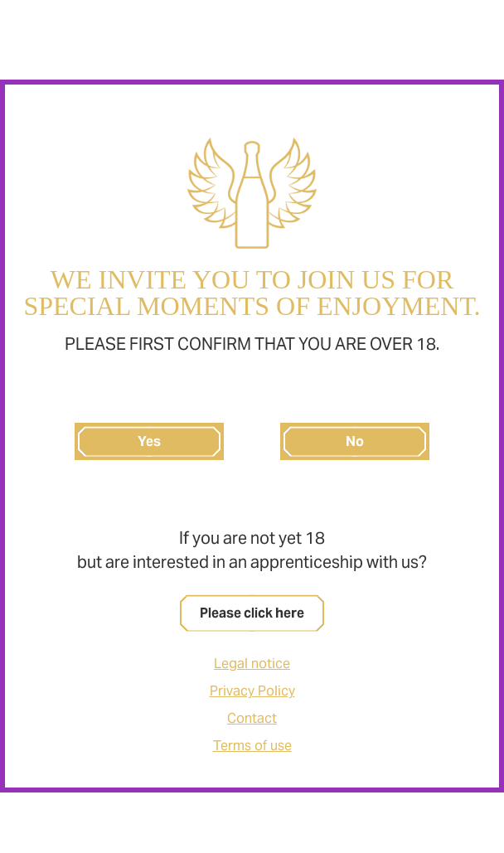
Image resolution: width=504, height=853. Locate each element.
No (355, 441)
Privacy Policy (252, 691)
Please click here (252, 613)
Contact (252, 718)
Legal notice (252, 664)
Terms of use (252, 746)
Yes (149, 441)
